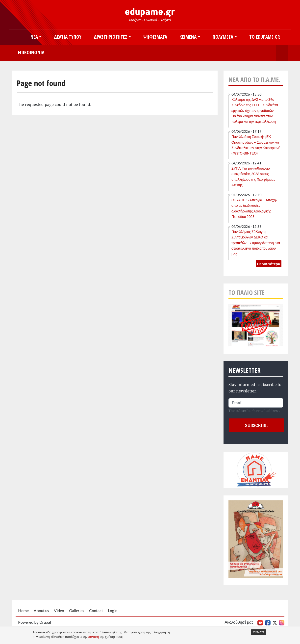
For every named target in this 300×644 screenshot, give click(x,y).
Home (23, 610)
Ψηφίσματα (155, 37)
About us (41, 610)
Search (282, 53)
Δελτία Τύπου (68, 37)
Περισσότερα (269, 264)
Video (59, 610)
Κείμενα (188, 37)
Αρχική (18, 37)
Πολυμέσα (223, 37)
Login (113, 610)
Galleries (77, 610)
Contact (96, 610)
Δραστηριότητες (111, 37)
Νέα (34, 37)
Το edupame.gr (264, 37)
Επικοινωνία (31, 52)
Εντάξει (259, 632)
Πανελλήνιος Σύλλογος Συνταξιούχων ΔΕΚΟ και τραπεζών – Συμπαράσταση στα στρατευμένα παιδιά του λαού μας (256, 243)
